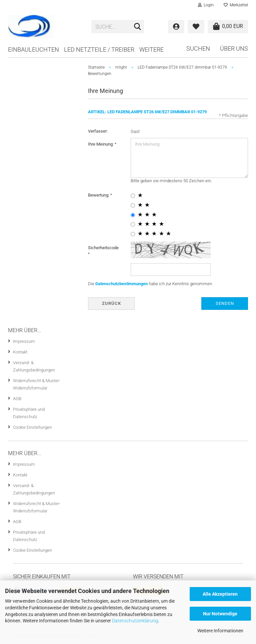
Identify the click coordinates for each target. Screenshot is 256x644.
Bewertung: (99, 195)
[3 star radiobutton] (133, 215)
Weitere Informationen (220, 631)
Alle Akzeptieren (220, 594)
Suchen (198, 48)
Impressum (24, 341)
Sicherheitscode (103, 248)
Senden (225, 303)
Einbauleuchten (33, 49)
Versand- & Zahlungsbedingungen (34, 366)
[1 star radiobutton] (133, 196)
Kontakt (20, 352)
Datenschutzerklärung (135, 621)
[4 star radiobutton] (133, 224)
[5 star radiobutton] (133, 234)
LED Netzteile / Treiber (99, 49)
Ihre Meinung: (101, 144)
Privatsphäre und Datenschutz (29, 413)
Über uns (234, 48)
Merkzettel (236, 5)
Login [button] (206, 5)
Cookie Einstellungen (32, 427)
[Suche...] (138, 27)
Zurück (111, 303)
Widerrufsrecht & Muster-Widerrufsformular (37, 384)
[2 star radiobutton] (133, 205)
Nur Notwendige (220, 614)
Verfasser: (98, 131)
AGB (17, 399)
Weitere (151, 49)
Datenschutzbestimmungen (121, 284)
